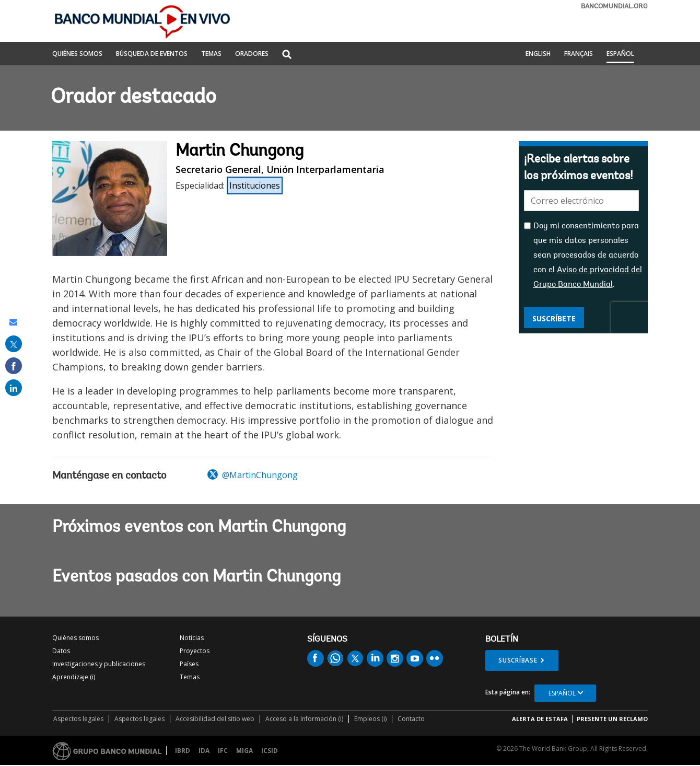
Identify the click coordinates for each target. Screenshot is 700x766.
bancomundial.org (614, 7)
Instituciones (255, 185)
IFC (223, 751)
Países (189, 664)
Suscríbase (518, 660)
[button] (287, 55)
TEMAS (211, 54)
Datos (61, 651)
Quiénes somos (75, 638)
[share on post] (14, 344)
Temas (190, 677)
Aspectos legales (78, 719)
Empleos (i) (370, 719)
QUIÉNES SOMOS (77, 54)
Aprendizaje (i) (74, 677)
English (538, 54)
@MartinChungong (253, 475)
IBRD (183, 751)
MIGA (244, 751)
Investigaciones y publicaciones (99, 664)
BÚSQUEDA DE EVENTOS (152, 54)
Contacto (411, 719)
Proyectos (195, 651)
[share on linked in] (14, 388)
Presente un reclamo (612, 719)
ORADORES (252, 54)
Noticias (192, 638)
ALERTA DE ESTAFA (540, 719)
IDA (204, 751)
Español (620, 54)
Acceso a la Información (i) (304, 719)
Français (579, 54)
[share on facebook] (14, 366)
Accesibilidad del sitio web (215, 719)
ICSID (270, 751)
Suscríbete (554, 318)
